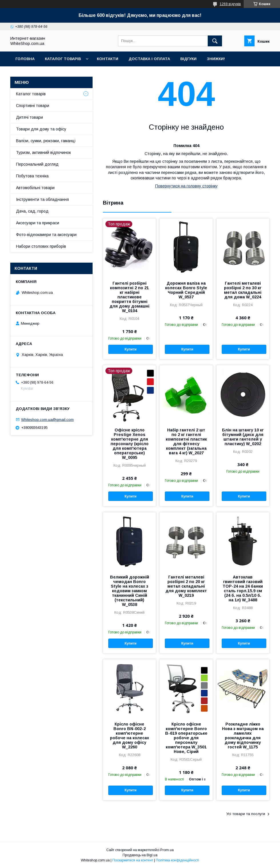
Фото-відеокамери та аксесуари (46, 235)
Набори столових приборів (41, 246)
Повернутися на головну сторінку (186, 186)
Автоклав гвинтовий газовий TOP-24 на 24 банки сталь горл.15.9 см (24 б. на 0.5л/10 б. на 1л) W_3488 (243, 588)
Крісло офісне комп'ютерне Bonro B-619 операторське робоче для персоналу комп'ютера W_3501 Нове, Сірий (186, 738)
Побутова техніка (32, 176)
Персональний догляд (37, 164)
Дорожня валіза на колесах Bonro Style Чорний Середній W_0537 (186, 290)
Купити (131, 349)
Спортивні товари (33, 106)
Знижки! (216, 59)
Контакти (108, 59)
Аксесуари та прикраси (38, 223)
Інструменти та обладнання (42, 199)
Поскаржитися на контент (133, 860)
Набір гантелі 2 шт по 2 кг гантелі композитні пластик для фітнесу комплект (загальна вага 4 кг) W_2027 (186, 441)
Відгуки (188, 59)
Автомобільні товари (35, 188)
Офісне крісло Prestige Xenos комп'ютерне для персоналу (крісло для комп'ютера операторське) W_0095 (130, 444)
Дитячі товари (29, 117)
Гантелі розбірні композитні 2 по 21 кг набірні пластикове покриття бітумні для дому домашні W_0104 (129, 297)
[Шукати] (215, 41)
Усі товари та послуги (246, 814)
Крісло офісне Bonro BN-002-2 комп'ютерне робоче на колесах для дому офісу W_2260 (130, 736)
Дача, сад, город (32, 211)
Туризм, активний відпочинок (43, 152)
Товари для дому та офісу (41, 129)
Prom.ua (167, 850)
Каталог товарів (63, 59)
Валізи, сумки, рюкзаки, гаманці (46, 141)
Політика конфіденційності (177, 860)
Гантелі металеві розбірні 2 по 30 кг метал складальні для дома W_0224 (243, 290)
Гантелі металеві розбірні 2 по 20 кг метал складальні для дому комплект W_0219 (186, 586)
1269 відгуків (230, 4)
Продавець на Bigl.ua (140, 855)
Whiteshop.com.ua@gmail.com (47, 420)
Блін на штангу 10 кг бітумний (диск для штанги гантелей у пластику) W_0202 (243, 437)
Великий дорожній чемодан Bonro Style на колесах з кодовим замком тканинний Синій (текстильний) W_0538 (130, 591)
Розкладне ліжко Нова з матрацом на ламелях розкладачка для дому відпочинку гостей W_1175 (243, 736)
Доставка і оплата (149, 59)
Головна (25, 59)
